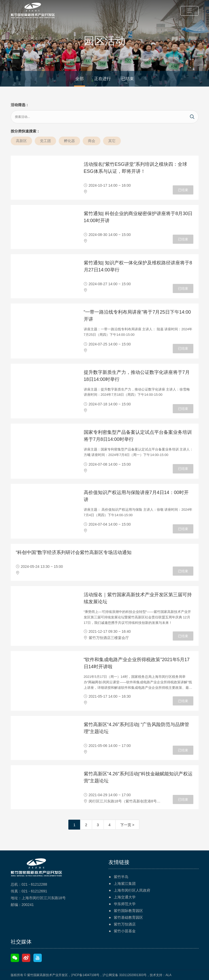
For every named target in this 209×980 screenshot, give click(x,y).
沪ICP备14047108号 (85, 975)
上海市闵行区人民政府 (132, 890)
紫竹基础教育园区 (128, 917)
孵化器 (69, 141)
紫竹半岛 (121, 877)
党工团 (45, 141)
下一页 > (127, 825)
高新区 (21, 141)
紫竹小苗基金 (125, 931)
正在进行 (103, 79)
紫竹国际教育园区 (128, 911)
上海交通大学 (125, 897)
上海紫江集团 (125, 884)
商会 (92, 141)
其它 (112, 141)
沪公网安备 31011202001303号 (125, 975)
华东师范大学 (125, 904)
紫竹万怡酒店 (125, 924)
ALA (168, 975)
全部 (80, 79)
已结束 (128, 79)
